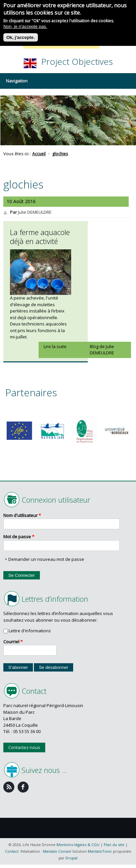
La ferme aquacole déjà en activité (40, 237)
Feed (9, 787)
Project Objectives (77, 62)
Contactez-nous (24, 747)
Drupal (71, 858)
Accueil (39, 154)
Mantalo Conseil (57, 851)
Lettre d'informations (30, 631)
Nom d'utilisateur (22, 515)
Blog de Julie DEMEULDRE (102, 350)
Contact (12, 851)
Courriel (13, 642)
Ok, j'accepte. (20, 35)
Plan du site (114, 845)
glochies (60, 154)
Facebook (23, 787)
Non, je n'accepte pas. (25, 24)
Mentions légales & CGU (78, 845)
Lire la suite (55, 346)
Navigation (17, 81)
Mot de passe (19, 537)
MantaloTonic (100, 851)
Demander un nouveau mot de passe (46, 559)
